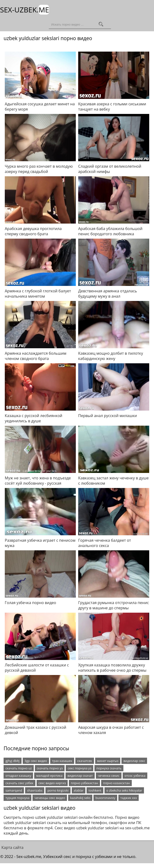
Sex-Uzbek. (25, 10)
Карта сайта (12, 847)
